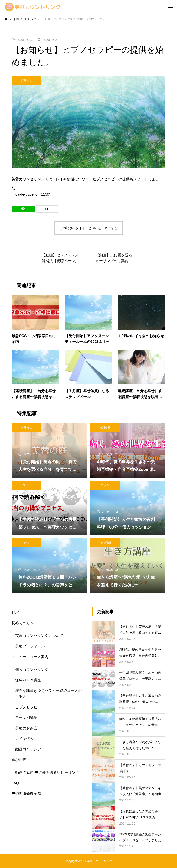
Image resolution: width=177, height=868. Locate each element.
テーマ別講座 (26, 718)
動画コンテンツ (28, 749)
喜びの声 (19, 760)
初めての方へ (23, 623)
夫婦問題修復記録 (26, 794)
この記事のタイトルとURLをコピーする (88, 228)
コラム (27, 485)
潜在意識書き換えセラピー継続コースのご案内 (48, 694)
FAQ (15, 783)
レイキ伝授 (24, 739)
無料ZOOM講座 (28, 680)
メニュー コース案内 (30, 657)
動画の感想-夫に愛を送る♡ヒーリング (47, 773)
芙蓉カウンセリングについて (39, 636)
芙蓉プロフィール (30, 646)
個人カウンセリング (32, 670)
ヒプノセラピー (28, 707)
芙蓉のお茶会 (26, 728)
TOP (15, 612)
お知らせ (27, 80)
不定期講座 (105, 543)
